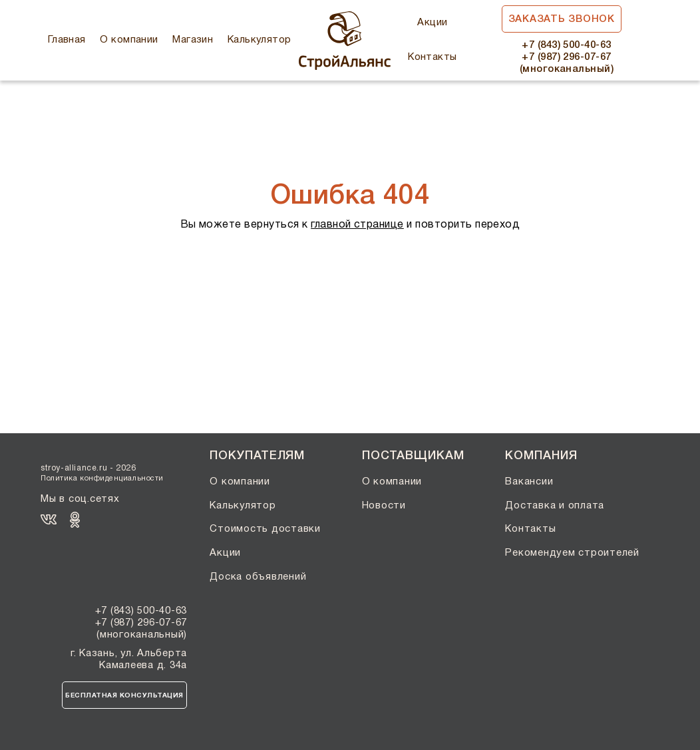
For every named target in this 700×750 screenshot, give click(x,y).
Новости (384, 506)
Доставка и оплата (555, 506)
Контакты (433, 57)
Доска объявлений (258, 577)
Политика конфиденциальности (102, 478)
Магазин (193, 40)
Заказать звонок (562, 19)
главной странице (357, 225)
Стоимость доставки (265, 529)
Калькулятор (260, 40)
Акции (432, 23)
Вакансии (529, 482)
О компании (129, 40)
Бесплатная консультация (124, 696)
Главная (67, 40)
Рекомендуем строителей (572, 553)
